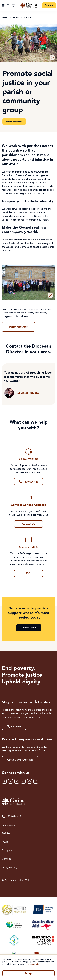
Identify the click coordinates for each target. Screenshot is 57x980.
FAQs (5, 842)
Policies (6, 834)
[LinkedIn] (23, 781)
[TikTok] (36, 781)
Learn (16, 18)
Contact (6, 859)
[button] (52, 58)
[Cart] (13, 5)
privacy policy (34, 964)
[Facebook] (4, 781)
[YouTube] (29, 781)
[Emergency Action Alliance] (43, 940)
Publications (8, 825)
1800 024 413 (11, 817)
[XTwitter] (11, 781)
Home (5, 18)
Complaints (8, 851)
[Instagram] (17, 781)
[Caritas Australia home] (29, 802)
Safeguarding (9, 867)
